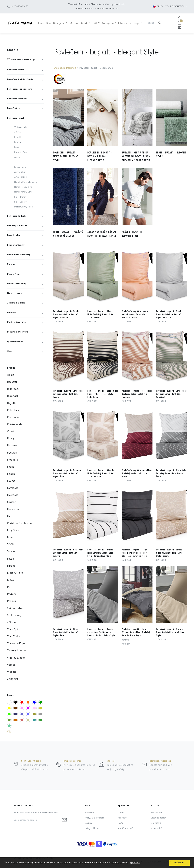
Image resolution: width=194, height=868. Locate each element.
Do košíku (156, 823)
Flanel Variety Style (23, 192)
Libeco (11, 566)
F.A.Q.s (121, 823)
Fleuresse (13, 495)
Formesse (13, 488)
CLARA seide (15, 424)
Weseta (12, 672)
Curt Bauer (13, 417)
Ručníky (88, 823)
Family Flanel (20, 167)
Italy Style (13, 531)
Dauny (11, 439)
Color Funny (14, 410)
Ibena (11, 538)
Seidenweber (15, 608)
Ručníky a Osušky (16, 245)
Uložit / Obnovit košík (31, 761)
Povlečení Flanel (15, 118)
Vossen (11, 665)
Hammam (13, 509)
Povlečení (89, 813)
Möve (11, 580)
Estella (18, 142)
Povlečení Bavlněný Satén (20, 80)
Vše (9, 732)
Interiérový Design (129, 23)
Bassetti (12, 382)
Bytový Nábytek (15, 342)
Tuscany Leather (17, 651)
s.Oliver (18, 132)
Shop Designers (56, 23)
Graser (11, 502)
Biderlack (13, 396)
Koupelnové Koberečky (19, 255)
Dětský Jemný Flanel (24, 207)
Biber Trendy (20, 197)
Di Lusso (12, 446)
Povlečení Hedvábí (17, 216)
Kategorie (108, 23)
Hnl (9, 516)
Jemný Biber (20, 172)
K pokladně (157, 828)
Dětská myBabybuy (17, 284)
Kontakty (122, 818)
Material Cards (79, 23)
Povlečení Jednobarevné (20, 89)
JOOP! (11, 545)
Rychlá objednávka (72, 761)
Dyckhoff (12, 453)
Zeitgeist (13, 679)
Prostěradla (14, 235)
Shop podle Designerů (65, 68)
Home (40, 23)
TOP (95, 23)
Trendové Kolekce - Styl (23, 60)
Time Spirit (14, 630)
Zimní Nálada (21, 177)
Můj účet (111, 761)
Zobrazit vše (21, 127)
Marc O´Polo (21, 152)
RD (9, 587)
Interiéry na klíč (125, 828)
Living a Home (14, 293)
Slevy (10, 351)
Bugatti (18, 137)
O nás (121, 813)
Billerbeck (13, 389)
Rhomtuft (12, 601)
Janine (17, 157)
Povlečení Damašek (17, 99)
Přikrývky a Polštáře (17, 226)
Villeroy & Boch (16, 658)
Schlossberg (14, 615)
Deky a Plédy (14, 274)
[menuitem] (26, 60)
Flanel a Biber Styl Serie (26, 182)
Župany (11, 264)
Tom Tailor (14, 637)
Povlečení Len (14, 108)
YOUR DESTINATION (175, 7)
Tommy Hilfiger (16, 644)
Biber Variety (20, 202)
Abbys (11, 375)
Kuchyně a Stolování (17, 332)
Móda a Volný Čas (17, 322)
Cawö (11, 432)
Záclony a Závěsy (16, 303)
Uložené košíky (158, 818)
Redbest (12, 594)
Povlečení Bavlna (16, 70)
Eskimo (11, 481)
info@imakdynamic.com (160, 761)
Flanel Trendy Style (23, 187)
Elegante (13, 460)
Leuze (11, 559)
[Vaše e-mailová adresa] (37, 820)
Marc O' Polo (15, 573)
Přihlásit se (156, 813)
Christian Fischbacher (20, 523)
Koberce (11, 313)
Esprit (17, 147)
